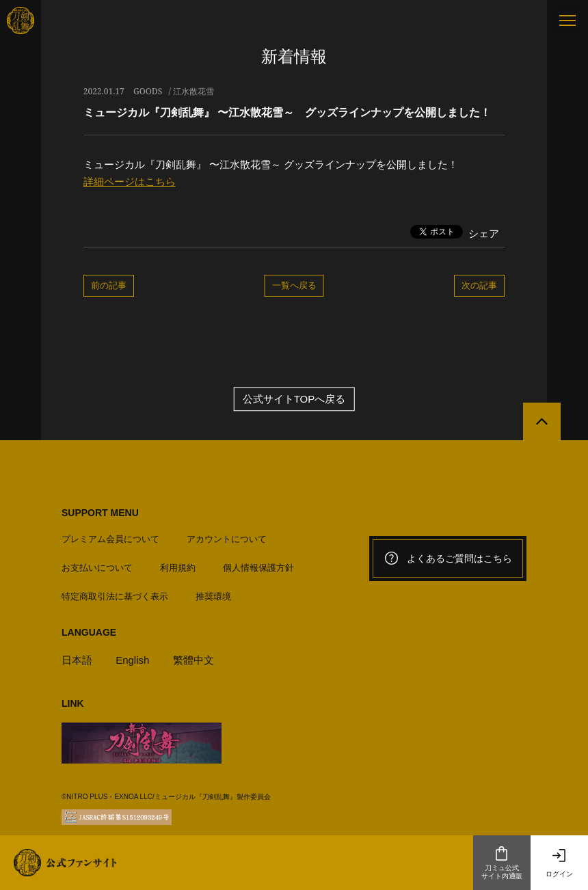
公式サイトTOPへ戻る (294, 399)
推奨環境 (213, 596)
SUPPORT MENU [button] (100, 513)
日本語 (77, 660)
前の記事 (109, 285)
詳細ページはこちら (130, 181)
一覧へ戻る (294, 285)
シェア (484, 233)
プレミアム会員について (110, 539)
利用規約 (178, 568)
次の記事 (479, 285)
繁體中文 (193, 660)
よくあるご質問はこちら (448, 558)
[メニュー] (567, 21)
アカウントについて (227, 539)
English (132, 660)
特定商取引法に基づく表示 (115, 596)
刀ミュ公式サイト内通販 (502, 863)
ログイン (559, 863)
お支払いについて (97, 568)
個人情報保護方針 (258, 568)
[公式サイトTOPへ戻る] (542, 421)
